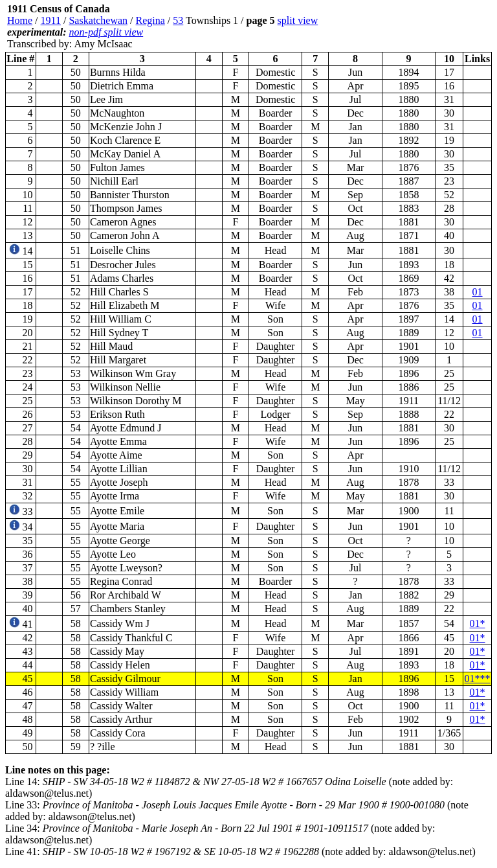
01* (478, 623)
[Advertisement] (414, 27)
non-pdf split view (106, 32)
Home (20, 20)
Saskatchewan (98, 20)
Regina (150, 20)
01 (478, 292)
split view (298, 20)
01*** (478, 679)
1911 (51, 20)
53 (178, 20)
